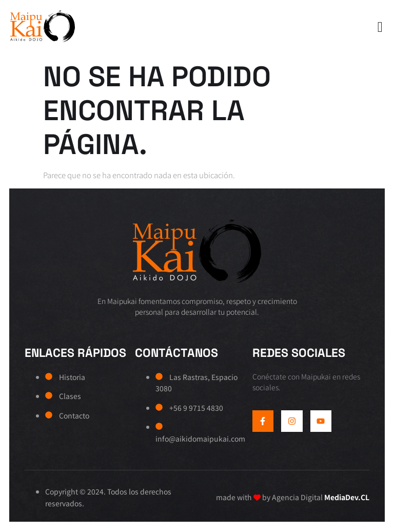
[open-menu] (378, 28)
